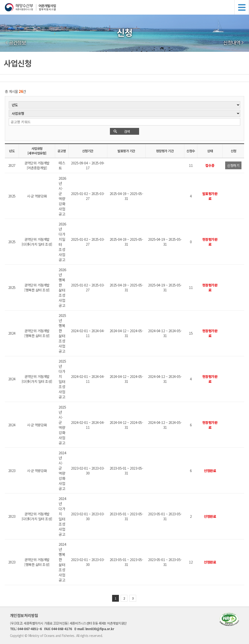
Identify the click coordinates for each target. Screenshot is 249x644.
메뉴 (242, 7)
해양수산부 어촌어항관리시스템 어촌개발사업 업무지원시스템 (127, 7)
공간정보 (17, 43)
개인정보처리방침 (24, 615)
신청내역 (232, 43)
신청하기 (233, 165)
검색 (127, 131)
